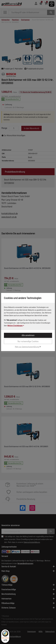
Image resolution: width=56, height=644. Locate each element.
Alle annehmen (28, 335)
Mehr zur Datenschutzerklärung (28, 347)
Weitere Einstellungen (16, 326)
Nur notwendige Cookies (28, 341)
